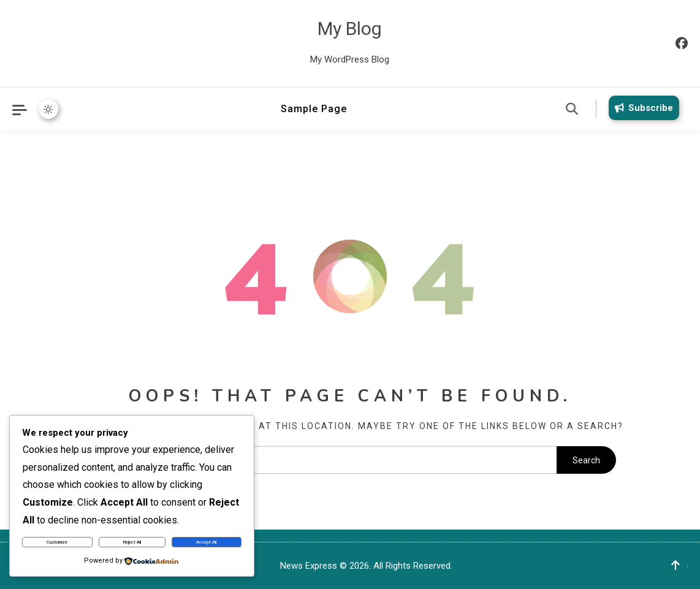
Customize (57, 542)
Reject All (132, 542)
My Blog (350, 28)
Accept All (206, 542)
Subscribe (642, 108)
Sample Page (314, 109)
